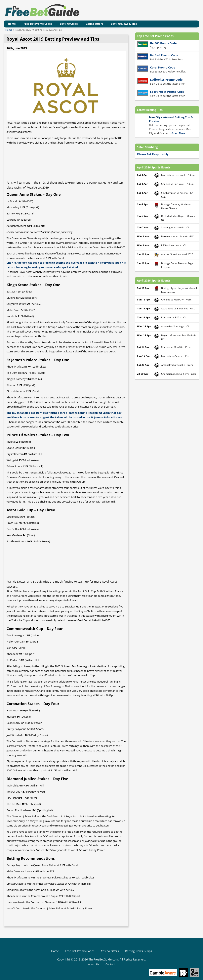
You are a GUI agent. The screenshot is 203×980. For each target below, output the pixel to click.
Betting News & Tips (124, 24)
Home (12, 24)
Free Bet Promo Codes (38, 24)
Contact (110, 964)
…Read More (178, 133)
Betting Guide (69, 24)
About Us (94, 964)
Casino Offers (94, 24)
